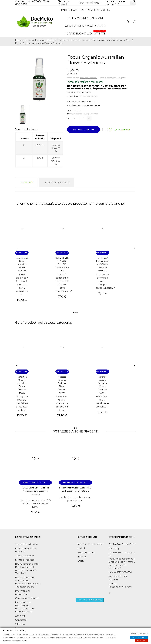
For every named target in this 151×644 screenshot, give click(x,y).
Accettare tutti (139, 637)
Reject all (141, 640)
